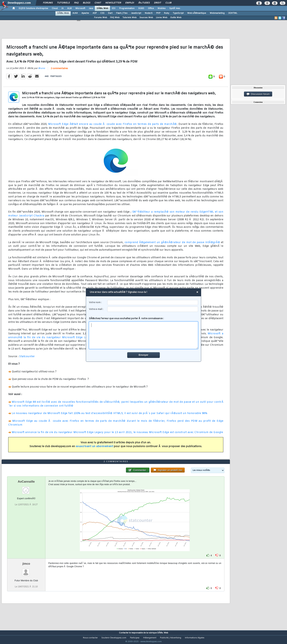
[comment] (144, 335)
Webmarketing (217, 13)
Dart (110, 13)
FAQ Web (115, 18)
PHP (158, 13)
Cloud (55, 8)
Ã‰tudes (144, 3)
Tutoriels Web (129, 18)
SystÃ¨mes (175, 8)
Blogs (87, 3)
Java (91, 8)
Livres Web (162, 18)
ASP (95, 13)
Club (168, 3)
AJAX (75, 13)
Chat (98, 3)
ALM (69, 8)
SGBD (141, 8)
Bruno (42, 71)
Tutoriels (63, 3)
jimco (26, 570)
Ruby (167, 13)
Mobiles (162, 8)
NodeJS (149, 13)
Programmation (127, 8)
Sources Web (146, 18)
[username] (153, 303)
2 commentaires (59, 71)
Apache (85, 13)
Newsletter (113, 3)
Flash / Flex (122, 13)
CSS (102, 13)
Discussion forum (258, 94)
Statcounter (27, 359)
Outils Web (176, 18)
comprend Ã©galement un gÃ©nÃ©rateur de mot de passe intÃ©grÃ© (172, 245)
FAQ (76, 3)
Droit (158, 3)
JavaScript (136, 13)
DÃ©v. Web (102, 8)
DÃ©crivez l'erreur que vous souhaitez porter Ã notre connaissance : (144, 333)
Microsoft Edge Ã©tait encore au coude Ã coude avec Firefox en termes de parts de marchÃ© (112, 127)
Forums (48, 3)
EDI (114, 8)
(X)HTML (233, 13)
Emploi (130, 3)
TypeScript (178, 13)
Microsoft (80, 8)
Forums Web (101, 18)
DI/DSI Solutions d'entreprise (33, 8)
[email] (153, 309)
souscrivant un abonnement (95, 449)
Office (151, 8)
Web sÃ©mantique (197, 13)
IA (62, 8)
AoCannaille (26, 489)
